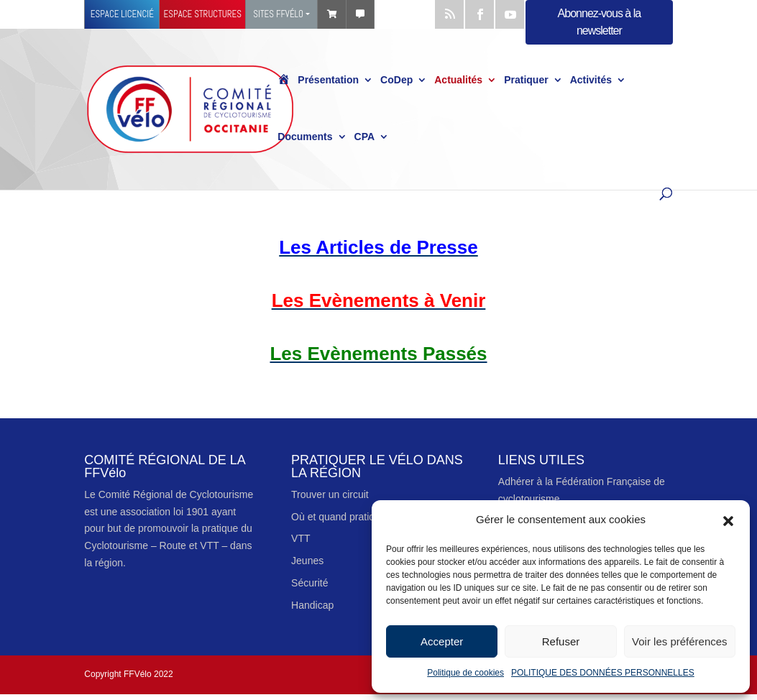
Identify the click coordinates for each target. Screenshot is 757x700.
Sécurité (309, 583)
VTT (300, 538)
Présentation (328, 80)
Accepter (442, 641)
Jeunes (307, 561)
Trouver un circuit (330, 494)
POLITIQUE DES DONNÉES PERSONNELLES (603, 673)
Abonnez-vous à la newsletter (600, 22)
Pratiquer (526, 80)
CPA (365, 137)
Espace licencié (122, 14)
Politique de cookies (465, 673)
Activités (591, 80)
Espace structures (203, 14)
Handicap (312, 605)
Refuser (561, 641)
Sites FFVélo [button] (278, 14)
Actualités (458, 80)
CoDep (396, 80)
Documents (305, 137)
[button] (728, 520)
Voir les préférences (680, 641)
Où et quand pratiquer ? (344, 517)
